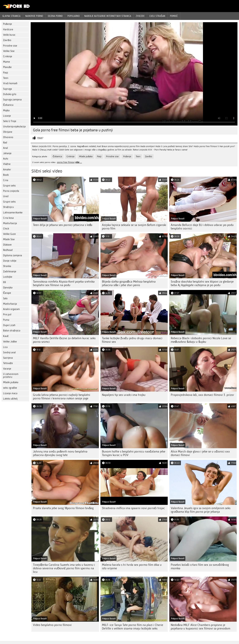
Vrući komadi (10, 83)
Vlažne (7, 164)
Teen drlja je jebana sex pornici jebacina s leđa (63, 225)
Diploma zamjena (12, 255)
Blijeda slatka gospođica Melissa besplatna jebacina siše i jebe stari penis (129, 283)
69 (4, 282)
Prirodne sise (10, 46)
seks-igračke (10, 388)
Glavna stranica (11, 16)
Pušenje (8, 24)
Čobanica (8, 105)
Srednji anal (9, 352)
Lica (5, 347)
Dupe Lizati (9, 325)
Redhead (8, 250)
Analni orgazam (11, 309)
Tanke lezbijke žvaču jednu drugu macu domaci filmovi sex (132, 340)
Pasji (6, 73)
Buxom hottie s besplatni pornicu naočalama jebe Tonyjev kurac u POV (134, 453)
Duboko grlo (10, 94)
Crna (6, 180)
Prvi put (7, 314)
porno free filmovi (66, 162)
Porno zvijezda (11, 191)
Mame (7, 62)
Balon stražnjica (12, 331)
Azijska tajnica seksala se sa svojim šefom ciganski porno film (134, 227)
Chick (6, 229)
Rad (5, 143)
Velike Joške (10, 342)
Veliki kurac (9, 35)
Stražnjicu (8, 207)
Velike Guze (9, 234)
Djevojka (8, 288)
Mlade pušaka (11, 382)
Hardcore (8, 29)
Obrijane (8, 132)
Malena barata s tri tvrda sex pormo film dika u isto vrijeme (132, 567)
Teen (6, 78)
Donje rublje (10, 261)
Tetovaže (8, 363)
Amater (7, 170)
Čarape (7, 293)
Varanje (7, 369)
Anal (5, 148)
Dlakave (7, 245)
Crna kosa (8, 218)
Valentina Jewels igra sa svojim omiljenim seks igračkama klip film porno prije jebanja (201, 510)
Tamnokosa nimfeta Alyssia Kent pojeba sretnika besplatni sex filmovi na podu (64, 283)
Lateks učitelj (10, 399)
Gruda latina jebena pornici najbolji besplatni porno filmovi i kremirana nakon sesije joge (62, 397)
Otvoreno (8, 137)
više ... (79, 162)
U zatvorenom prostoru (11, 376)
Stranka (7, 266)
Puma (6, 320)
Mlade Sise (9, 239)
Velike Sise (9, 51)
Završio (7, 40)
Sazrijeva (8, 358)
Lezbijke (8, 277)
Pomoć (174, 16)
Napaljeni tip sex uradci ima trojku (124, 395)
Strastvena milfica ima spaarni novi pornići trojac (133, 508)
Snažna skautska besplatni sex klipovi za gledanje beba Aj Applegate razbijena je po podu (202, 283)
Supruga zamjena (12, 100)
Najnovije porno (34, 16)
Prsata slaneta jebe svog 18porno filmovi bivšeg (63, 508)
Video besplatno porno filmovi (52, 625)
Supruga (7, 89)
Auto (6, 159)
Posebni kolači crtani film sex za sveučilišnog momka (200, 567)
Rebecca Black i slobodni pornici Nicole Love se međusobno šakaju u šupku (201, 340)
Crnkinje (8, 56)
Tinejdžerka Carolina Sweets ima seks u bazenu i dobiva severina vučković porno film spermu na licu (64, 568)
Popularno (74, 16)
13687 (40, 138)
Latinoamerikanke (13, 213)
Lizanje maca (10, 393)
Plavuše (7, 67)
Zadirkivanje (10, 271)
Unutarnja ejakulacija (14, 127)
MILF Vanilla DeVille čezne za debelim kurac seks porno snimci (64, 340)
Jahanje (7, 153)
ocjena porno (55, 16)
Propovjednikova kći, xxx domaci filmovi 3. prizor (202, 395)
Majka (6, 110)
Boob (6, 175)
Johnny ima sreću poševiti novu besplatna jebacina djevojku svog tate (60, 453)
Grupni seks (9, 186)
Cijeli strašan (157, 16)
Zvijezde (140, 16)
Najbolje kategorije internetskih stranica (108, 16)
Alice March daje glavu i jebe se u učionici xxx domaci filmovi (200, 453)
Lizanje (7, 116)
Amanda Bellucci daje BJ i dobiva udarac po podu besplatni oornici (202, 227)
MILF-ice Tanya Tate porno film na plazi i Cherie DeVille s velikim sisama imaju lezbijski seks (133, 627)
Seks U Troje (10, 121)
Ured (6, 196)
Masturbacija (10, 223)
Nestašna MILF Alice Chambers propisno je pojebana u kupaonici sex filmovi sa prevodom (201, 627)
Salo (5, 298)
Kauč (6, 336)
